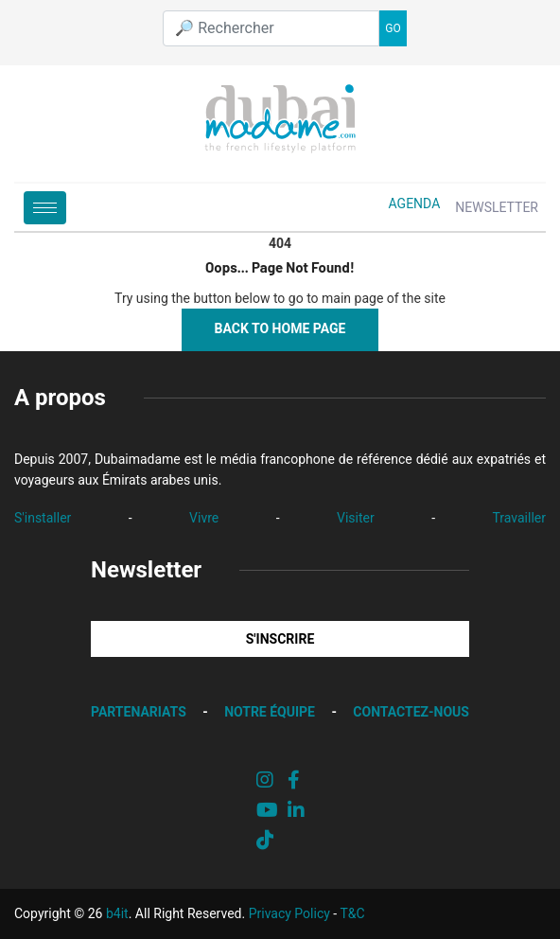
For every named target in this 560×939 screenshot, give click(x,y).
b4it (117, 913)
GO (393, 28)
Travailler (519, 518)
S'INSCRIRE (280, 639)
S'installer (43, 518)
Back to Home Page (280, 328)
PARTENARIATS (139, 712)
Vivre (204, 518)
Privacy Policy (289, 913)
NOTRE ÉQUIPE (270, 712)
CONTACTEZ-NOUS (411, 712)
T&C (352, 913)
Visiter (356, 518)
